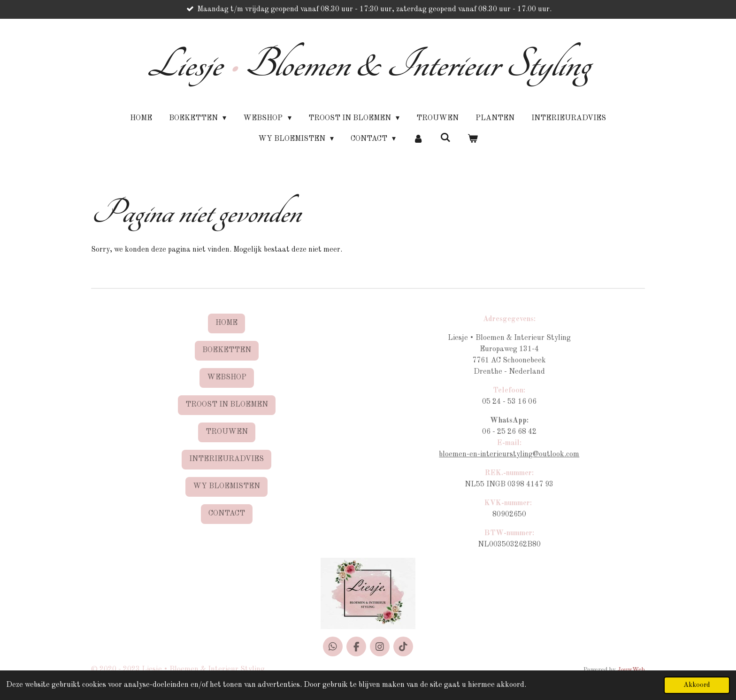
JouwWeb (631, 670)
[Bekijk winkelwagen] (473, 139)
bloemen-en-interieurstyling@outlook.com (509, 454)
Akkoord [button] (697, 685)
